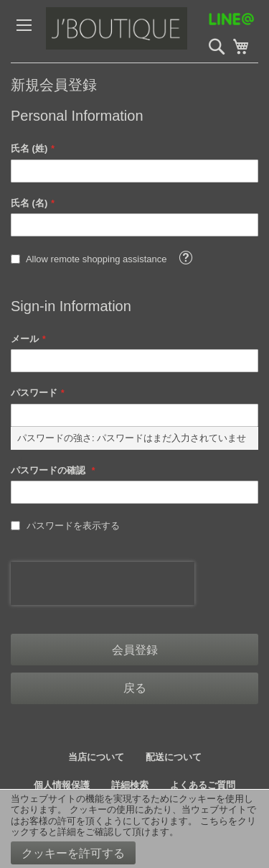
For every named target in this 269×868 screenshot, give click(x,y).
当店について (96, 757)
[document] (134, 829)
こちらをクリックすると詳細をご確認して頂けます (133, 827)
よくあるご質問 (203, 785)
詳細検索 (130, 785)
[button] (185, 258)
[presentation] (103, 583)
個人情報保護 (62, 785)
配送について (174, 757)
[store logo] (147, 31)
